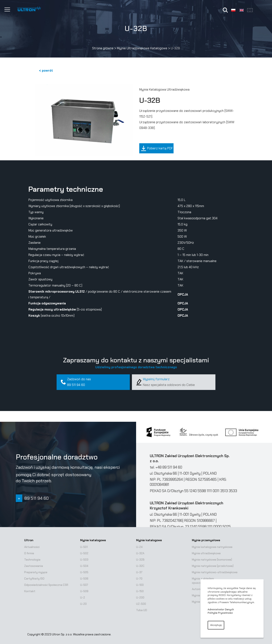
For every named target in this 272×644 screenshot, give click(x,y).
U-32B (140, 560)
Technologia (32, 560)
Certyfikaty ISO (34, 579)
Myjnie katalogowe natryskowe (212, 547)
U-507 (84, 585)
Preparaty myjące (36, 572)
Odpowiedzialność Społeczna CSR (46, 585)
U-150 (140, 591)
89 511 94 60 (76, 385)
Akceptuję (216, 625)
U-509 (84, 591)
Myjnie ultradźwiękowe (206, 553)
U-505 (84, 572)
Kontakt (30, 591)
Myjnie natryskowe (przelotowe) (213, 566)
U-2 (83, 598)
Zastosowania (34, 566)
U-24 (139, 547)
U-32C (140, 566)
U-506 (84, 579)
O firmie (29, 553)
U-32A (140, 553)
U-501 (84, 547)
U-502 (84, 553)
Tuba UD (142, 610)
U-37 (139, 572)
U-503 (84, 560)
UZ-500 (141, 604)
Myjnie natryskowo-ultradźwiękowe (215, 572)
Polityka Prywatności (220, 613)
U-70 (139, 579)
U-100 (140, 585)
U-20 (83, 604)
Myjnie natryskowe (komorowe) (212, 560)
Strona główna (103, 48)
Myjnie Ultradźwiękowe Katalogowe (142, 48)
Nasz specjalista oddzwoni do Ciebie (169, 385)
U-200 (140, 598)
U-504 (84, 566)
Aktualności (32, 547)
